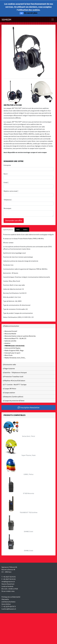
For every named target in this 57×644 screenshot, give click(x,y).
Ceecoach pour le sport (12, 353)
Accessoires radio (9, 364)
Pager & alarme (9, 368)
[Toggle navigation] (53, 19)
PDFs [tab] (18, 230)
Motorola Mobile (10, 334)
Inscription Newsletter (29, 407)
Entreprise (7, 165)
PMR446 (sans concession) (14, 346)
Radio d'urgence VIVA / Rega (14, 350)
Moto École (8, 355)
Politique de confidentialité (11, 597)
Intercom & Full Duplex (12, 348)
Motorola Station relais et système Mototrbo (20, 336)
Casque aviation (9, 393)
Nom (6, 174)
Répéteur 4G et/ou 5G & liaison (14, 381)
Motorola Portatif (10, 331)
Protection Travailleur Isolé (13, 377)
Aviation (7, 343)
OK (21, 13)
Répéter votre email (11, 191)
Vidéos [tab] (25, 230)
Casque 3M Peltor (10, 389)
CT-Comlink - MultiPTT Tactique (15, 385)
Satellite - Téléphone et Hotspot (15, 372)
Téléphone (8, 200)
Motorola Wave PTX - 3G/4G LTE (15, 338)
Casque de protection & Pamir (14, 401)
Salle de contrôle (10, 341)
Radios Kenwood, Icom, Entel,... (15, 358)
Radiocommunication (11, 326)
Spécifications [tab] (8, 230)
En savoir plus (31, 13)
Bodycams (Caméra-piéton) (13, 397)
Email (6, 182)
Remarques (7, 208)
